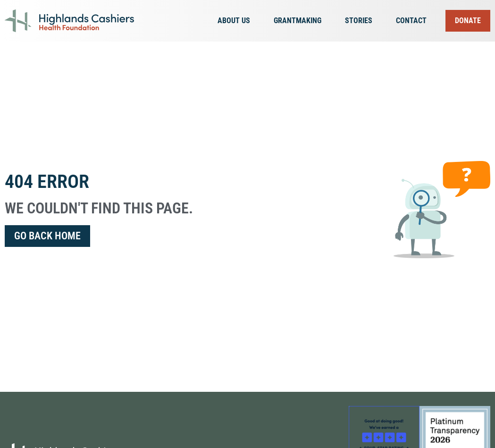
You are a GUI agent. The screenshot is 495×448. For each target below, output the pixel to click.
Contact (411, 21)
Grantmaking (300, 21)
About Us (236, 21)
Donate (468, 21)
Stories (361, 21)
